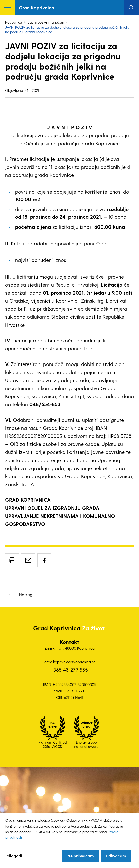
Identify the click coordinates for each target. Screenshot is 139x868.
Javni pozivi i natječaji (46, 22)
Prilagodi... (15, 856)
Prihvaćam (116, 856)
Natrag (26, 594)
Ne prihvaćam (81, 856)
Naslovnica (13, 22)
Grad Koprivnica (37, 7)
